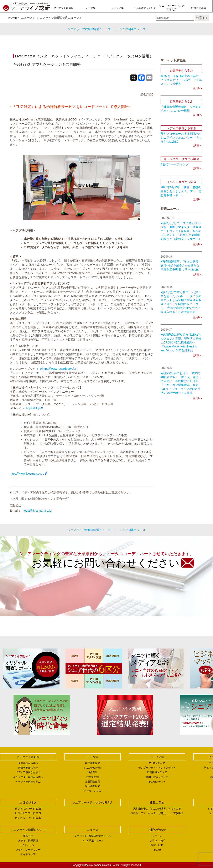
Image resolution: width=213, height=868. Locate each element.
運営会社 (28, 836)
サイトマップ (28, 854)
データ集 (90, 8)
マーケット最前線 (63, 8)
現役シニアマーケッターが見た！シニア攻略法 (157, 813)
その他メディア (157, 782)
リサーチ (157, 836)
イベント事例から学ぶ (28, 782)
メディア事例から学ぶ (28, 772)
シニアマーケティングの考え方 (172, 8)
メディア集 (118, 8)
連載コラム (157, 802)
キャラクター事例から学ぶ (28, 777)
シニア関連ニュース (132, 29)
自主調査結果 (93, 763)
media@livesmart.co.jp (37, 511)
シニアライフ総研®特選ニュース (58, 18)
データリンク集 (93, 791)
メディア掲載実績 (28, 841)
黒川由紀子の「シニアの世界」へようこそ (157, 809)
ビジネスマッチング (145, 8)
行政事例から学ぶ (28, 768)
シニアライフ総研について (28, 830)
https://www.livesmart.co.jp (27, 474)
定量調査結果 (93, 782)
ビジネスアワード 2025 (28, 809)
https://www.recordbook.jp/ (59, 369)
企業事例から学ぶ (28, 763)
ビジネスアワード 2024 (28, 813)
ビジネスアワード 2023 (28, 818)
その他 (157, 850)
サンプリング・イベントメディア (157, 768)
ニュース (27, 18)
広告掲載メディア (157, 772)
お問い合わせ (157, 830)
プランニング (157, 841)
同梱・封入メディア (157, 777)
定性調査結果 (93, 786)
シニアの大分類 (93, 768)
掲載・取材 (157, 845)
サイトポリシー (28, 845)
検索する (202, 18)
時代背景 (93, 772)
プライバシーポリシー (28, 850)
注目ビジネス (199, 8)
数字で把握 (93, 777)
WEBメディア (157, 763)
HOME (13, 18)
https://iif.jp (33, 408)
